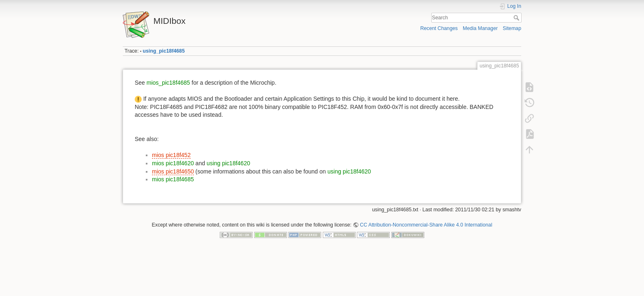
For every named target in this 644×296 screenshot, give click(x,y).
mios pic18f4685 (173, 179)
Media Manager (480, 28)
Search (517, 18)
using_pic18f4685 (164, 51)
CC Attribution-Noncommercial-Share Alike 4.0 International (426, 225)
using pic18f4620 (228, 163)
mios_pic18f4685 (168, 83)
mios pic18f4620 (173, 163)
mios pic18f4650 (173, 171)
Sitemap (512, 28)
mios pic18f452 (171, 155)
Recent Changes (439, 28)
